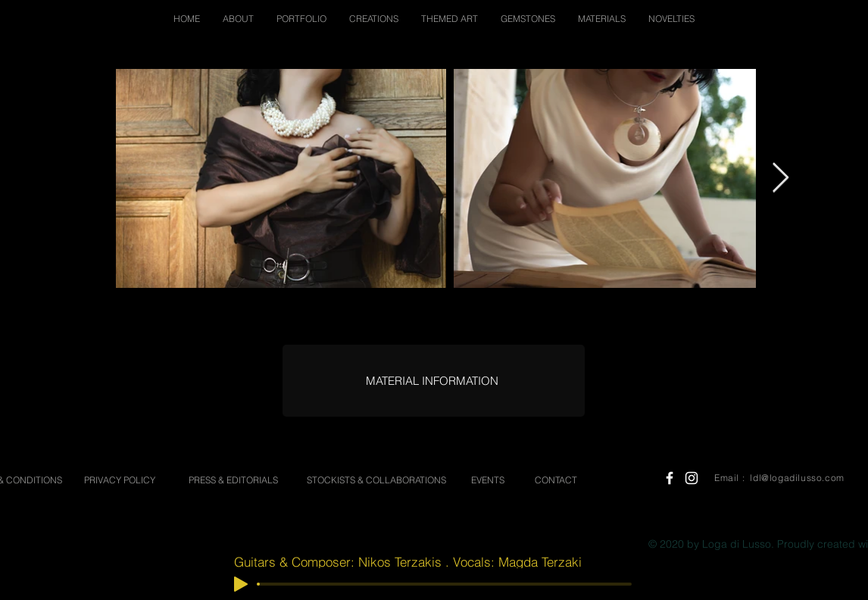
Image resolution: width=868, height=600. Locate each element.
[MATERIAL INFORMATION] (432, 381)
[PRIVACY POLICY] (120, 481)
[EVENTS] (488, 481)
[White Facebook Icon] (670, 478)
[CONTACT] (556, 481)
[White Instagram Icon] (692, 478)
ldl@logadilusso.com (797, 478)
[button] (238, 19)
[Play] (241, 584)
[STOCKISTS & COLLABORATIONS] (376, 481)
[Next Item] (781, 178)
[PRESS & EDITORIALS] (233, 481)
